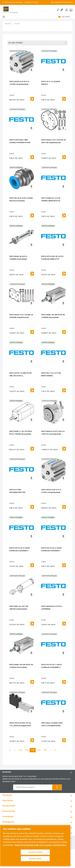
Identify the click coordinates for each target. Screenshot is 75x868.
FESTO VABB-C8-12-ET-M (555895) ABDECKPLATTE (51, 199)
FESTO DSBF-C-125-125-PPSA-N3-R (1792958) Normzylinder (21, 433)
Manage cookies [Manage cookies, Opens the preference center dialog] (35, 859)
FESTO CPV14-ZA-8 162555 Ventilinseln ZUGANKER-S (19, 549)
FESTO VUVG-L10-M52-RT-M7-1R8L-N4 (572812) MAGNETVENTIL (21, 375)
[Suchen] (58, 10)
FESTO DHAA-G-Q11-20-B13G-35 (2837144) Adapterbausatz (53, 141)
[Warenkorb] (71, 10)
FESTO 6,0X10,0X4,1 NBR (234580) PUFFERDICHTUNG (20, 141)
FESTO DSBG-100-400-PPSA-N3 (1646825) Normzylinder (53, 316)
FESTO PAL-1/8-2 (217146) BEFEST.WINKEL (51, 374)
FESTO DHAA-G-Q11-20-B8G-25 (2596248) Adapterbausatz (21, 316)
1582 (20, 750)
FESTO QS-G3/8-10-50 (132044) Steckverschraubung (21, 199)
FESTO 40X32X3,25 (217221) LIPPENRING (52, 608)
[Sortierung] (37, 43)
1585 (39, 750)
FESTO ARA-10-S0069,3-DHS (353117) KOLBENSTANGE (52, 724)
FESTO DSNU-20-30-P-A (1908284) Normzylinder (18, 258)
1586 (45, 750)
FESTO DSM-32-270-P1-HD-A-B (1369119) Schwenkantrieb (53, 433)
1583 (26, 750)
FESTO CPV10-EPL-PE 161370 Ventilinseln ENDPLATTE (52, 258)
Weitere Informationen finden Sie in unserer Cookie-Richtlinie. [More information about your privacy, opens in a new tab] (41, 845)
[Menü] (4, 17)
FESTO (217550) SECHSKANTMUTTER (17, 491)
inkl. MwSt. (64, 17)
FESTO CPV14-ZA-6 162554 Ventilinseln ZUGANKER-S (51, 549)
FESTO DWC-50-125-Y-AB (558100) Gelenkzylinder (19, 608)
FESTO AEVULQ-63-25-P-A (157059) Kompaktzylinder (19, 83)
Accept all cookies (35, 852)
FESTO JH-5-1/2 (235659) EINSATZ (51, 83)
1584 (33, 750)
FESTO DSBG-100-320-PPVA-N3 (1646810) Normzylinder (21, 666)
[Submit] (57, 787)
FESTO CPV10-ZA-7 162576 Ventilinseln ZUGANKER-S (51, 666)
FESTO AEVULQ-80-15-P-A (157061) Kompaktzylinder (51, 491)
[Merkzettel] (62, 10)
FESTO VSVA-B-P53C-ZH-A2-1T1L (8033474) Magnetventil (20, 724)
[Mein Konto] (67, 10)
